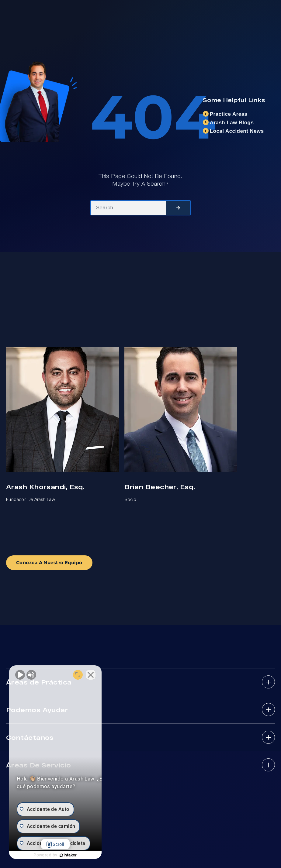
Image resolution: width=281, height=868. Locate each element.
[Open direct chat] (95, 674)
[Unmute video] (20, 674)
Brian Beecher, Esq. (160, 487)
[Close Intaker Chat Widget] (108, 674)
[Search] (178, 208)
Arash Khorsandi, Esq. (45, 487)
